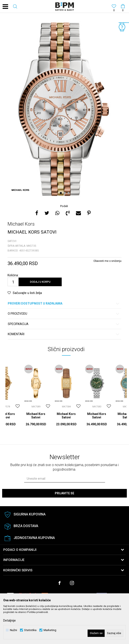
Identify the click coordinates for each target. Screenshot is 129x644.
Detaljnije (9, 620)
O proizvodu (64, 314)
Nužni (13, 630)
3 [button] (69, 193)
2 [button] (65, 193)
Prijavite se (64, 493)
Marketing (50, 630)
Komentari (64, 334)
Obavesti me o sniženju (107, 261)
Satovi (12, 241)
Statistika (30, 630)
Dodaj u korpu (40, 282)
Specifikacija (64, 324)
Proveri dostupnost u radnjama (64, 304)
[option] (64, 109)
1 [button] (61, 193)
